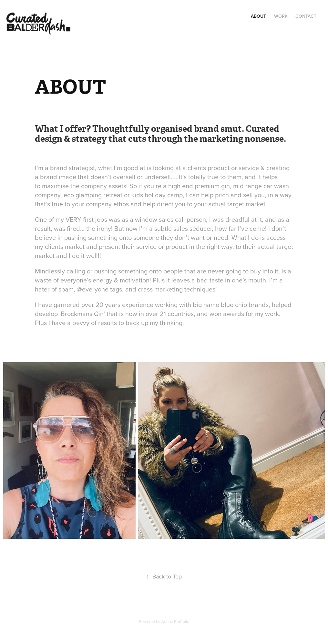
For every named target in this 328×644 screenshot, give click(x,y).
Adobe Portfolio (175, 621)
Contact (306, 16)
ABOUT (258, 16)
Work (281, 16)
